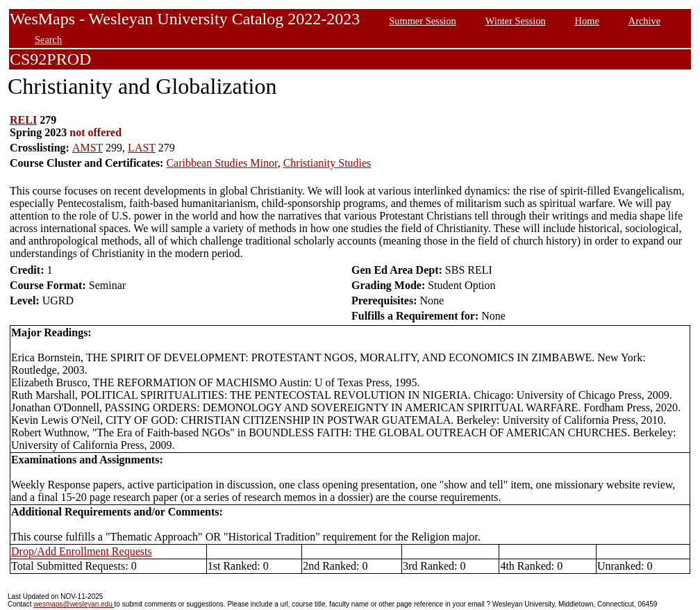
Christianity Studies (327, 163)
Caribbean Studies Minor (222, 163)
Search (48, 40)
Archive (644, 21)
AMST (87, 148)
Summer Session (422, 21)
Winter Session (516, 21)
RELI (23, 120)
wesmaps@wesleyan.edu (74, 604)
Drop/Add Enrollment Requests (82, 551)
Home (587, 21)
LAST (142, 148)
